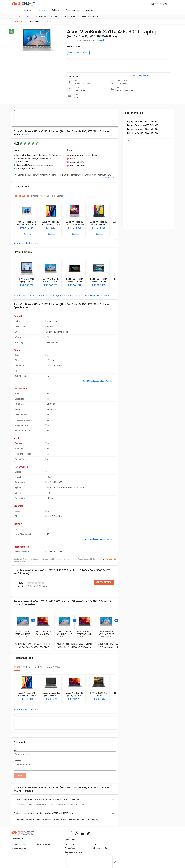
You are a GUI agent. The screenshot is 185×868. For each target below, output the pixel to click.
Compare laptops (44, 846)
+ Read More (109, 179)
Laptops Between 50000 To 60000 (143, 131)
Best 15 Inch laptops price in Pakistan (98, 383)
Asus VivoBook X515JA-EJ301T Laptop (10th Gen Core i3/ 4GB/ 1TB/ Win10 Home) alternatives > (65, 297)
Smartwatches (74, 12)
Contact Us (111, 561)
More (50, 23)
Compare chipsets (19, 851)
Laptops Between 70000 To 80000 (143, 135)
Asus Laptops (32, 18)
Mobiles (28, 12)
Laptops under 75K (30, 711)
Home (16, 12)
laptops (21, 18)
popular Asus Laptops (31, 245)
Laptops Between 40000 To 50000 (143, 127)
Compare (92, 12)
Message (17, 763)
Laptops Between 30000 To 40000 (143, 123)
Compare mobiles (18, 846)
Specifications (34, 23)
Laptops (43, 12)
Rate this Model (99, 42)
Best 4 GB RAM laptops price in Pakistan (97, 541)
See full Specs (139, 77)
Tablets (57, 12)
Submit (20, 777)
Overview (18, 23)
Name (16, 752)
